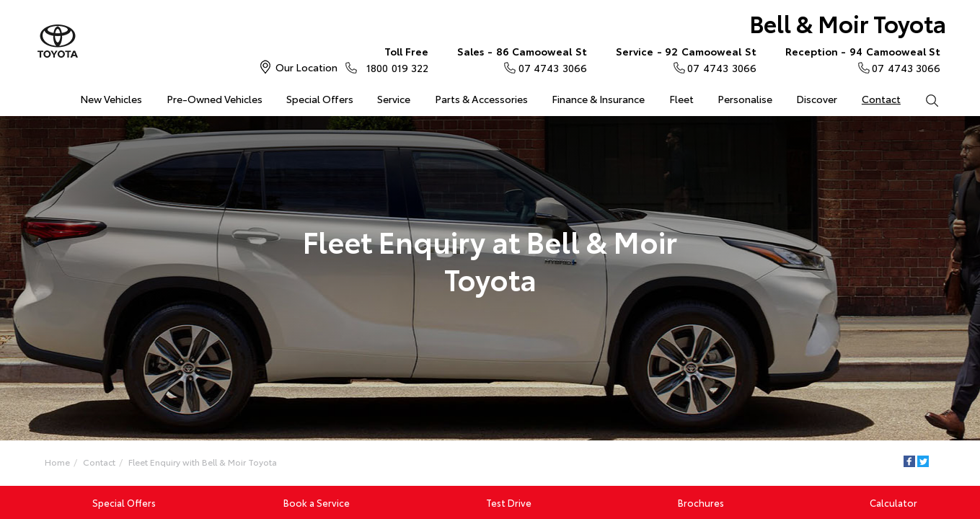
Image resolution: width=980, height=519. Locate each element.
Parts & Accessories (481, 99)
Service (394, 99)
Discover (817, 99)
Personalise (745, 99)
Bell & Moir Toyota (848, 23)
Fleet (681, 99)
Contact (881, 99)
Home (44, 96)
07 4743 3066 (522, 59)
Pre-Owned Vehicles (215, 99)
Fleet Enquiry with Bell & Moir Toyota (203, 462)
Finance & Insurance (598, 99)
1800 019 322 (394, 59)
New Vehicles (111, 99)
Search (926, 99)
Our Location (306, 67)
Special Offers (320, 99)
